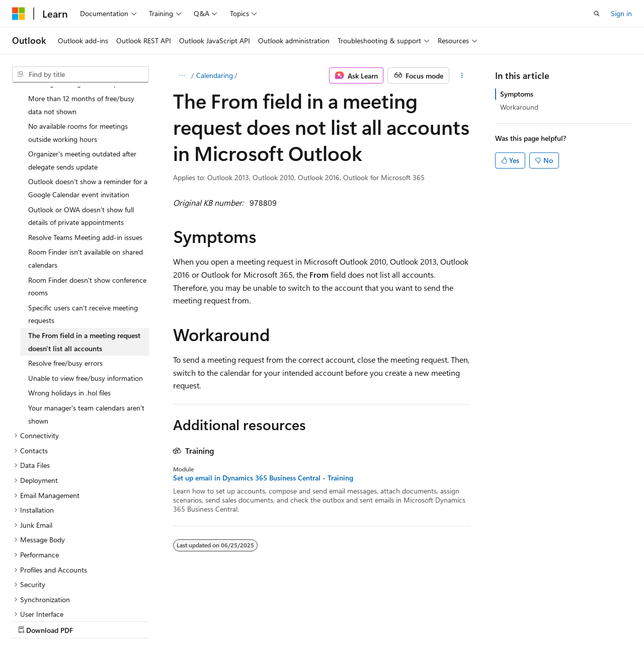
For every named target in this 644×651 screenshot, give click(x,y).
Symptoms (517, 94)
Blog (137, 620)
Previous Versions (91, 620)
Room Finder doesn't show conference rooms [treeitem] (87, 199)
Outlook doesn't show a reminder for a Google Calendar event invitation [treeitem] (88, 100)
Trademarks (319, 620)
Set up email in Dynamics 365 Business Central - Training (263, 478)
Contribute (180, 620)
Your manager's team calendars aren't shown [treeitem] (86, 327)
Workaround (519, 107)
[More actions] (462, 75)
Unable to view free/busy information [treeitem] (86, 291)
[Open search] (597, 14)
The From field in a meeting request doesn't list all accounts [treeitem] (84, 254)
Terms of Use (270, 620)
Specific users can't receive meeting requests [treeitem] (83, 227)
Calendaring (215, 75)
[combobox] (80, 74)
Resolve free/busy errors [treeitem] (65, 275)
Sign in (621, 13)
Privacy (220, 620)
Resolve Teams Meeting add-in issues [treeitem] (85, 150)
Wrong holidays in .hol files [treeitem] (69, 305)
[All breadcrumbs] (182, 75)
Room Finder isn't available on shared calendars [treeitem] (86, 171)
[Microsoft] (19, 14)
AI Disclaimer (32, 620)
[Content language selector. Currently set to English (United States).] (58, 596)
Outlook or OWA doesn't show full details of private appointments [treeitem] (81, 129)
